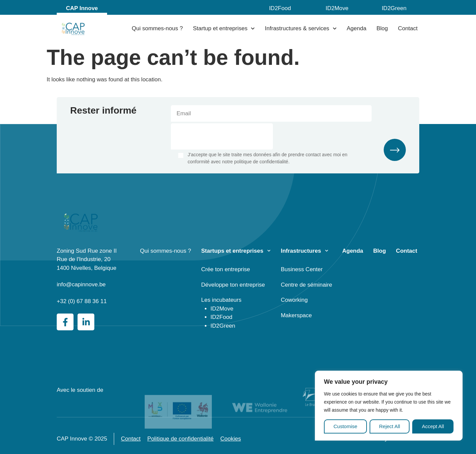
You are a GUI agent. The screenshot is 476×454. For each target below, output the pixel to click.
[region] (389, 406)
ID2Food (280, 8)
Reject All (390, 426)
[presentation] (222, 136)
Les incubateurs (221, 300)
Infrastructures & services (301, 29)
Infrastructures (301, 251)
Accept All (433, 426)
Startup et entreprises (224, 29)
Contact (408, 28)
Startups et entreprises (232, 251)
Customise (345, 426)
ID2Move (337, 8)
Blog (382, 28)
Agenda (357, 28)
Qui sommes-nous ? (157, 28)
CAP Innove (82, 8)
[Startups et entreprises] (269, 251)
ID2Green (394, 8)
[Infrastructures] (327, 251)
